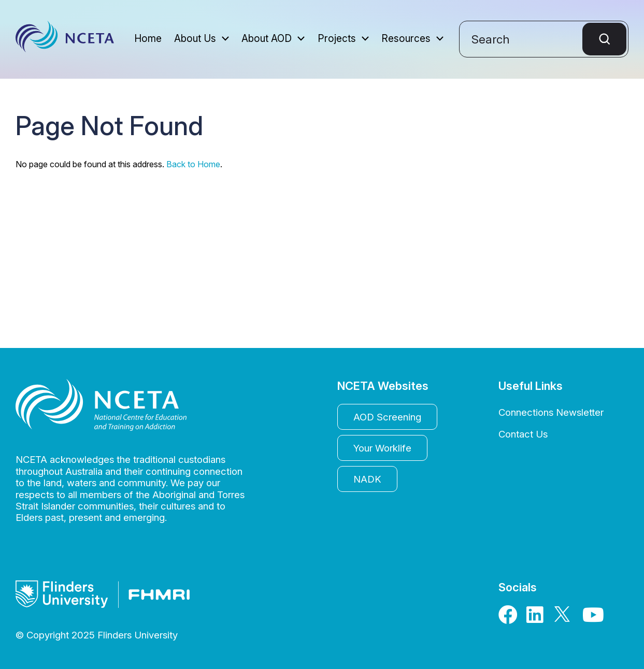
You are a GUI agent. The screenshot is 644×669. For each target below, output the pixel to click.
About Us (195, 39)
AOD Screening (387, 417)
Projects (337, 39)
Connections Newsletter (551, 412)
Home (148, 39)
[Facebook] (509, 618)
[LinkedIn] (537, 618)
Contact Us (523, 434)
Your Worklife (382, 448)
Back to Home (193, 164)
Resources (406, 39)
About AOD (267, 39)
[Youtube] (593, 618)
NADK (367, 479)
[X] (565, 618)
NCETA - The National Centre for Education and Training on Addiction (65, 39)
